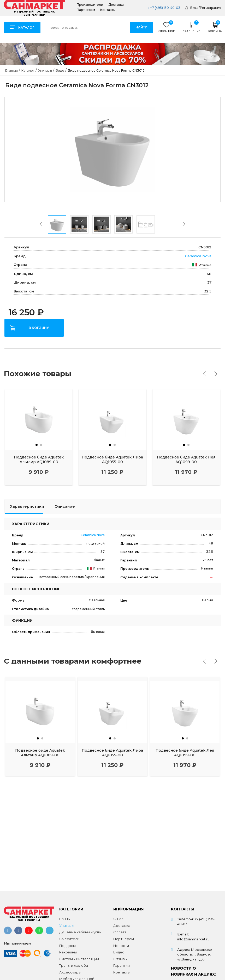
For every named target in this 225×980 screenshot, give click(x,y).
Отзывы (120, 959)
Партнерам (86, 10)
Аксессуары (70, 972)
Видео (119, 952)
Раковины (68, 952)
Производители (90, 5)
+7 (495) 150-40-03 (164, 8)
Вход (194, 8)
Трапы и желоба (74, 965)
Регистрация (211, 8)
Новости (121, 946)
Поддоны (67, 946)
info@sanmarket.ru (193, 939)
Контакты (108, 10)
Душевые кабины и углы (80, 932)
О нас (118, 919)
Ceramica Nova (198, 256)
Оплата (120, 932)
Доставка (116, 5)
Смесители (69, 939)
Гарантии (122, 965)
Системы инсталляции (79, 959)
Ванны (65, 919)
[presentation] (41, 224)
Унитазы (67, 926)
